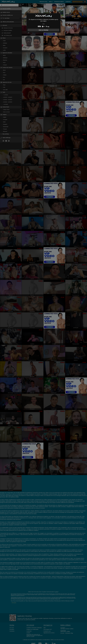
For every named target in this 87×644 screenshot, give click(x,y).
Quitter (43, 24)
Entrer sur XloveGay (43, 30)
